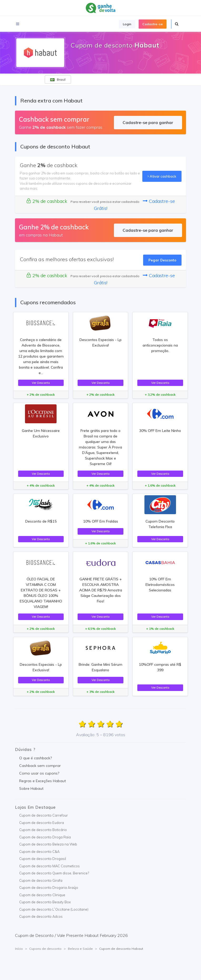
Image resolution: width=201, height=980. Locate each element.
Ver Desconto (41, 383)
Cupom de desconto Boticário (43, 830)
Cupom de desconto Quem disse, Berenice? (54, 873)
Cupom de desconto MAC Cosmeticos (49, 866)
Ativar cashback (162, 176)
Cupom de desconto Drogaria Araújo (49, 888)
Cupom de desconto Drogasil (43, 859)
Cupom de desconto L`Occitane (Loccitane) (54, 909)
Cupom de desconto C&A (39, 852)
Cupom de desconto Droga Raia (45, 837)
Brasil (58, 79)
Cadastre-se (153, 24)
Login (127, 24)
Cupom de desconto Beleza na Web (48, 844)
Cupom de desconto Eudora (42, 823)
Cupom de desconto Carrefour (44, 815)
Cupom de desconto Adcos (41, 916)
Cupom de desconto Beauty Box (45, 902)
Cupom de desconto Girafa (41, 880)
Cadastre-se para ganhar (148, 122)
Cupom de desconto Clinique (42, 895)
